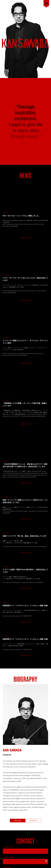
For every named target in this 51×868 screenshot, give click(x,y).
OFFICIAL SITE (26, 216)
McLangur (29, 862)
